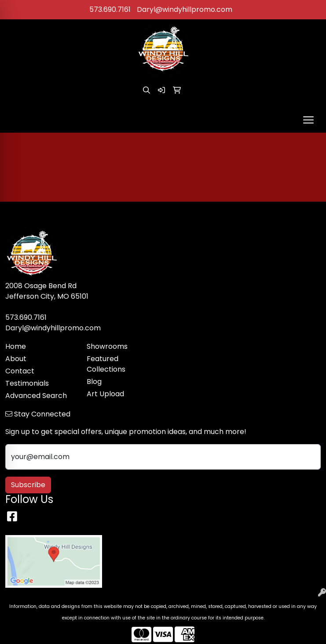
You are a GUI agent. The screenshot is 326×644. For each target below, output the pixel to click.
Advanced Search (36, 396)
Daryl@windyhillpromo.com (185, 9)
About (16, 359)
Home (16, 346)
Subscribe (28, 485)
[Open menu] (308, 120)
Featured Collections (106, 364)
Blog (94, 382)
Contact (20, 371)
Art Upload (105, 394)
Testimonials (27, 383)
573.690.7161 (110, 9)
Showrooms (107, 346)
